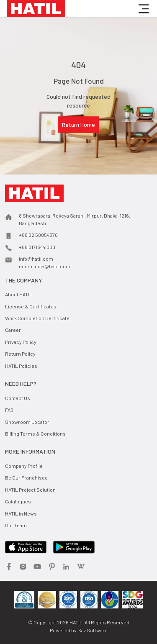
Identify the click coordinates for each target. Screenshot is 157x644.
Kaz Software (93, 630)
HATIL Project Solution (30, 490)
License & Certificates (31, 306)
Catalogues (18, 501)
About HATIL (19, 294)
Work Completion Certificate (37, 318)
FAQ (9, 410)
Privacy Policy (21, 342)
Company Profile (24, 466)
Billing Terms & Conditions (35, 434)
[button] (144, 9)
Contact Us (18, 398)
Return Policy (20, 354)
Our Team (16, 525)
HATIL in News (21, 513)
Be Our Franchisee (26, 477)
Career (13, 330)
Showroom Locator (27, 422)
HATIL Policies (21, 366)
